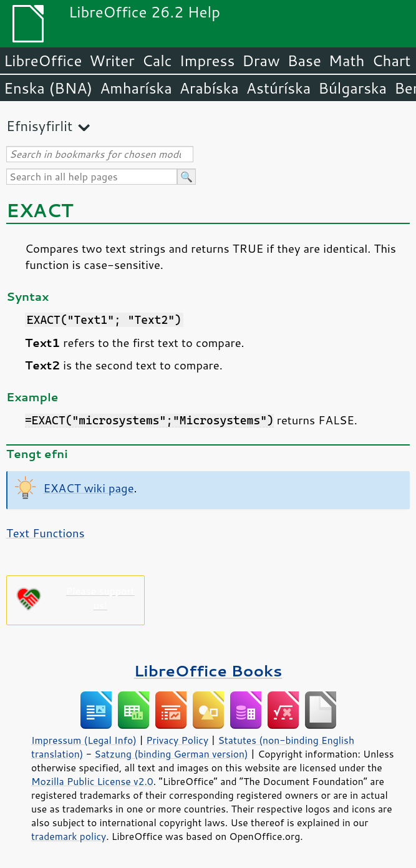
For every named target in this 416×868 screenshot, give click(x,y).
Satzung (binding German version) (171, 754)
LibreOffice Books (208, 671)
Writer (112, 61)
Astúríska (279, 88)
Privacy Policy (177, 740)
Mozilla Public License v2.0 (92, 781)
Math (347, 61)
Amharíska (136, 88)
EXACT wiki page (89, 488)
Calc (157, 61)
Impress (207, 61)
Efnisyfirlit (39, 126)
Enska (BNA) (48, 88)
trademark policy (69, 836)
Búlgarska (352, 88)
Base (304, 61)
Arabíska (209, 88)
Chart (391, 61)
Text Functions (46, 533)
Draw (261, 61)
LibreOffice (43, 61)
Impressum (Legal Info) (84, 740)
